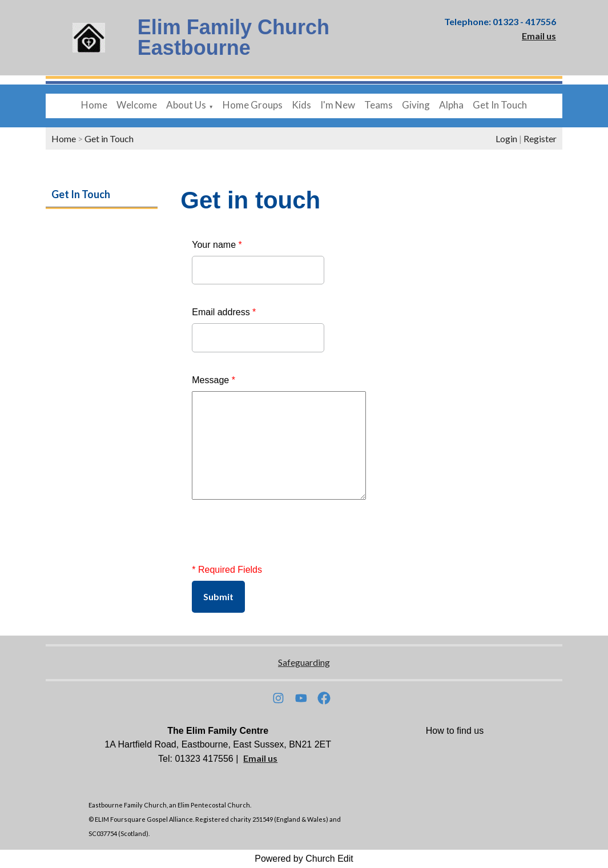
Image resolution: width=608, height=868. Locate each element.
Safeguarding (304, 662)
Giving (416, 105)
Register (540, 138)
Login (506, 138)
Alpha (451, 105)
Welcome (137, 105)
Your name (217, 245)
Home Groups (253, 105)
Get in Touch (109, 138)
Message (214, 380)
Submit (218, 596)
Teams (379, 105)
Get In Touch (500, 105)
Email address (224, 312)
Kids (301, 105)
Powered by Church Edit (304, 859)
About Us (186, 105)
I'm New (338, 105)
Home (94, 105)
